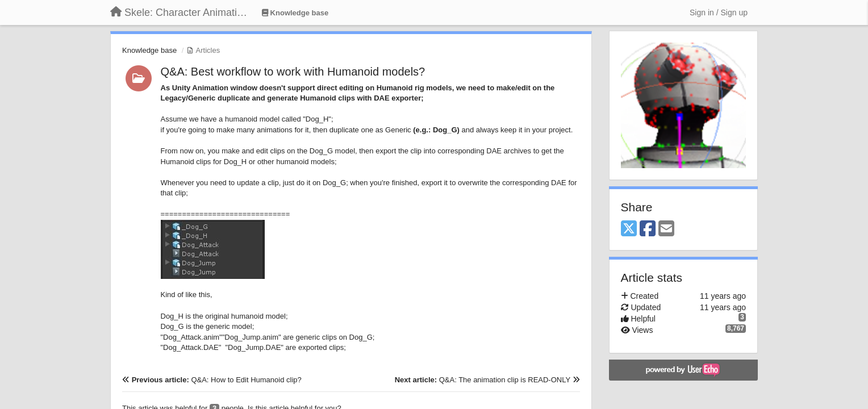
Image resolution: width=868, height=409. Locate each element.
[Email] (666, 229)
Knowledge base (149, 50)
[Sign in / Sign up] (719, 12)
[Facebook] (648, 229)
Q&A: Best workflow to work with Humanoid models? (293, 72)
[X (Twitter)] (629, 229)
